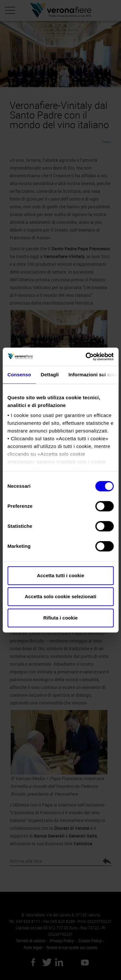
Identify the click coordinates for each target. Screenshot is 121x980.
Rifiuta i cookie (60, 618)
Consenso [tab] (19, 375)
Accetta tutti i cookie (60, 575)
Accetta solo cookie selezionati (61, 596)
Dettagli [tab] (50, 375)
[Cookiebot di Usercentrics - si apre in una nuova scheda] (86, 357)
